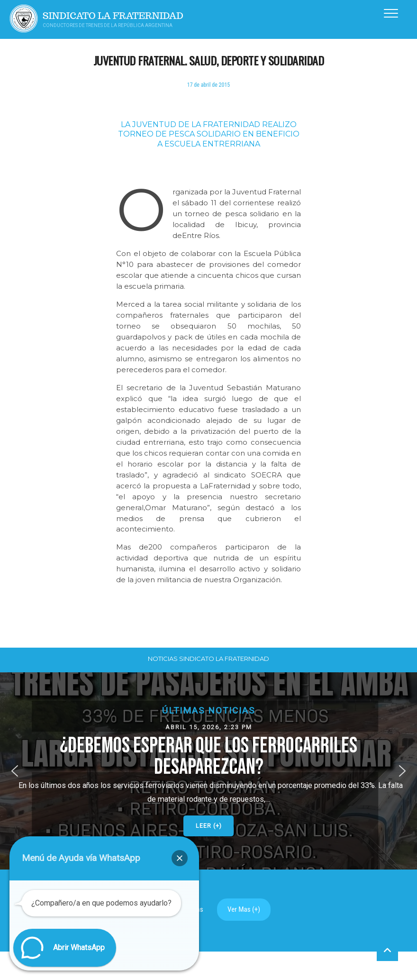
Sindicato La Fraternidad (113, 16)
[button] (208, 771)
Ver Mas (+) (244, 909)
